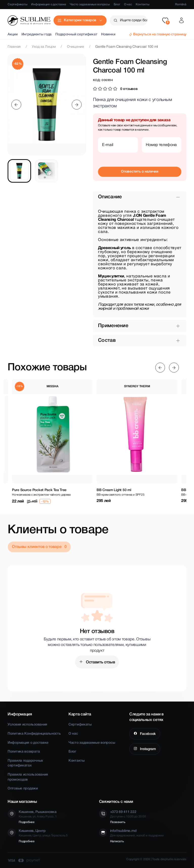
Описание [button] (110, 197)
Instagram (148, 749)
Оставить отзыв (100, 662)
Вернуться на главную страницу (160, 34)
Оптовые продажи (23, 789)
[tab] (19, 171)
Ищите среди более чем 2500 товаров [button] (134, 20)
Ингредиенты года (37, 34)
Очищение (76, 47)
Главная (14, 47)
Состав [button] (107, 341)
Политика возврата (24, 752)
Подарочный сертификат (76, 34)
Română (181, 4)
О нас (128, 4)
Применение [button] (113, 326)
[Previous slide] (16, 105)
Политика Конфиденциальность (34, 734)
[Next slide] (77, 105)
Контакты (142, 4)
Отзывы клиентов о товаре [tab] (37, 547)
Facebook (148, 734)
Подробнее (27, 822)
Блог (117, 4)
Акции (13, 34)
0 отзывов (129, 89)
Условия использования (27, 725)
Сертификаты (17, 4)
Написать (117, 841)
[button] (165, 20)
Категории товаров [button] (80, 20)
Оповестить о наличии (140, 172)
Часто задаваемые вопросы (90, 4)
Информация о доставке (48, 4)
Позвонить (118, 822)
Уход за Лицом (44, 47)
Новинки (108, 34)
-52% (18, 64)
